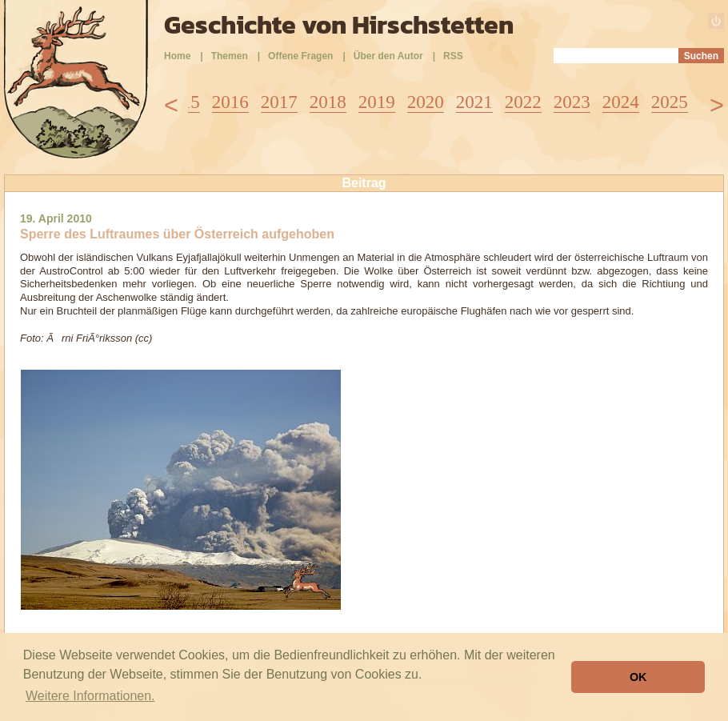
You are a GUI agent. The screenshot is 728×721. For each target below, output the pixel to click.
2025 (670, 102)
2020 (426, 102)
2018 (328, 102)
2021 (474, 102)
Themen (230, 56)
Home (177, 56)
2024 (621, 102)
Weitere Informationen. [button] (90, 696)
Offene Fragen (300, 56)
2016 (230, 102)
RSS (453, 56)
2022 (523, 102)
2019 (377, 102)
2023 (572, 102)
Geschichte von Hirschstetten (339, 25)
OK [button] (638, 677)
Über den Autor (388, 56)
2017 (279, 102)
